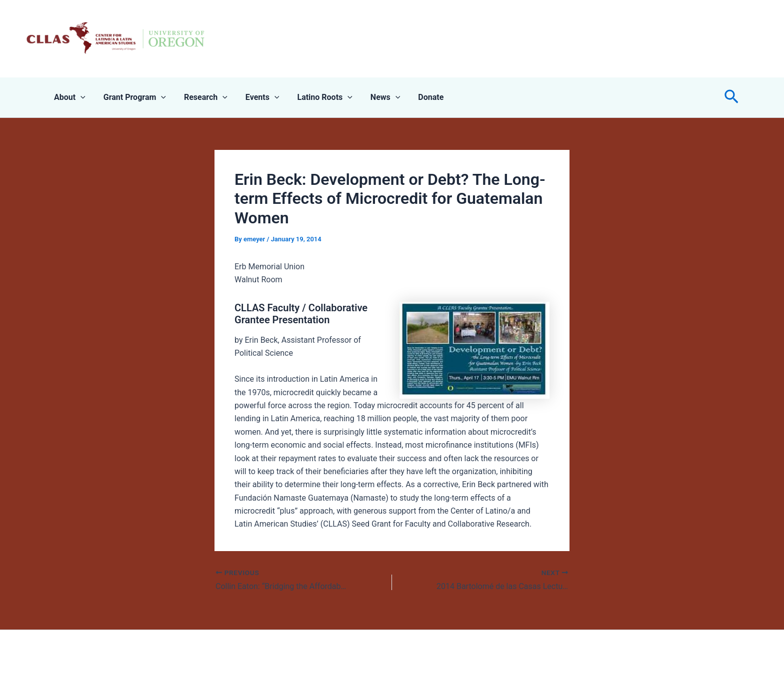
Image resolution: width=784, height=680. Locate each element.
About (69, 97)
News (374, 97)
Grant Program (132, 97)
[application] (79, 97)
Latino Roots (315, 97)
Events (255, 97)
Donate (418, 97)
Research (201, 97)
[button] (731, 97)
